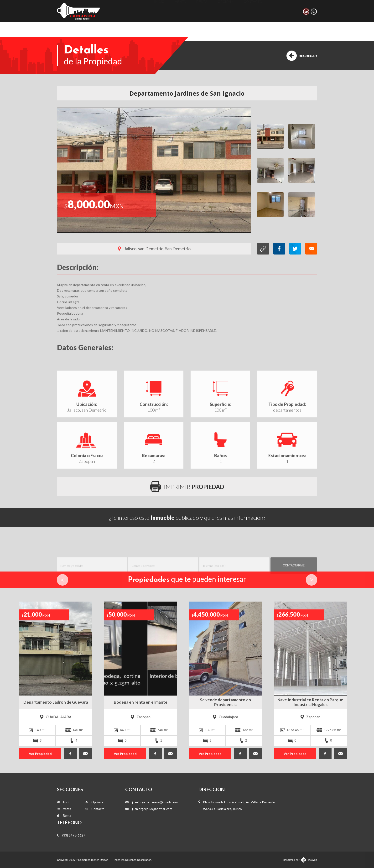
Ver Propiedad (40, 754)
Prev (62, 580)
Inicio (159, 11)
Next (312, 580)
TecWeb (312, 860)
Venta (180, 11)
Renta (202, 11)
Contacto (253, 11)
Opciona (226, 11)
